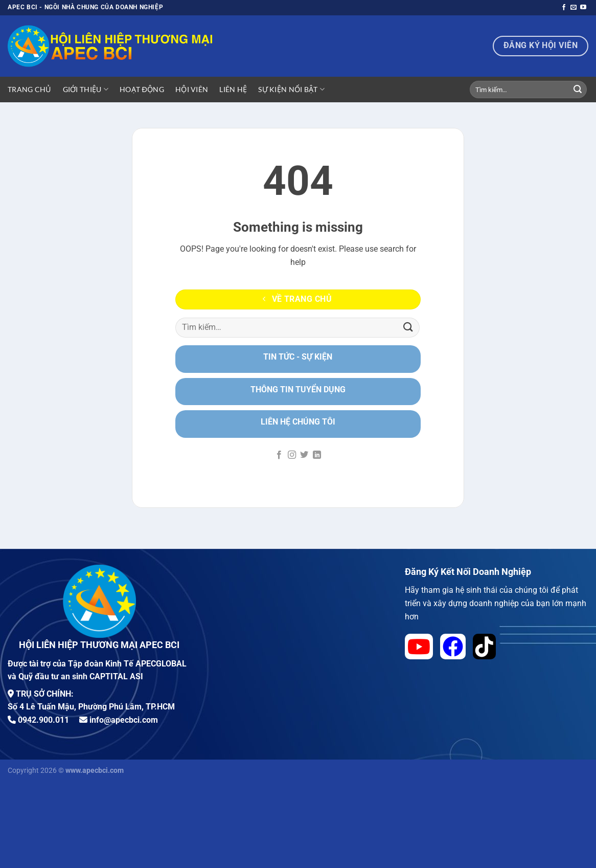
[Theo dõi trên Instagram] (292, 455)
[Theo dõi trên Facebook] (564, 8)
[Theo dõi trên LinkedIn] (317, 455)
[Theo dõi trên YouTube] (583, 8)
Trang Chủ (30, 89)
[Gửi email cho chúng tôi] (574, 8)
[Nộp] (578, 90)
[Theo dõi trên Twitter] (304, 455)
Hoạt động (142, 89)
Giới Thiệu (86, 89)
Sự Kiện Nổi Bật (291, 89)
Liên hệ (233, 89)
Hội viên (192, 89)
